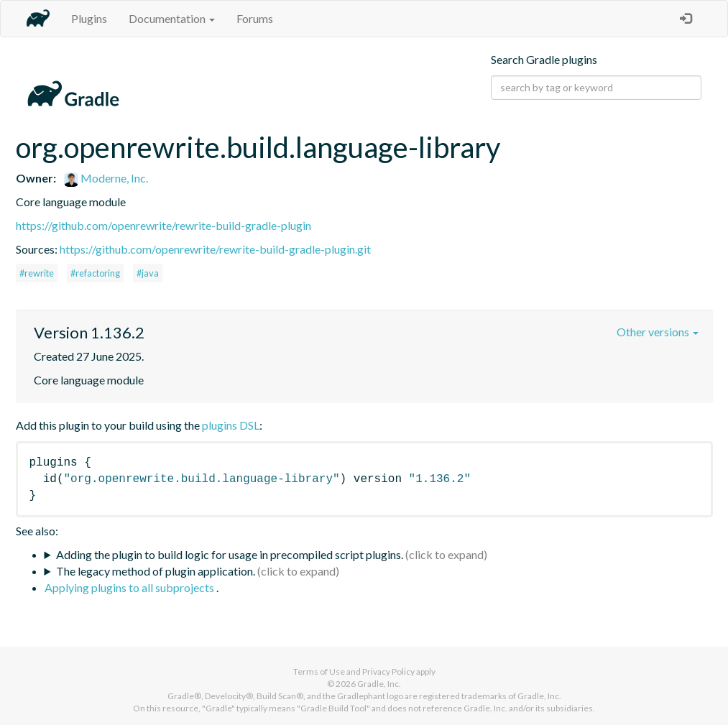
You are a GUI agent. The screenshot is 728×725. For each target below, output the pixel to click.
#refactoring (95, 273)
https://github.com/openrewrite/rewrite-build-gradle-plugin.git (215, 249)
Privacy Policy (388, 671)
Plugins (89, 18)
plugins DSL (231, 425)
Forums (255, 18)
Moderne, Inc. (106, 178)
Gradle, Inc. (379, 684)
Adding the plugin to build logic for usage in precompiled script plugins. (230, 554)
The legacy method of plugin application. (156, 571)
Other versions (658, 332)
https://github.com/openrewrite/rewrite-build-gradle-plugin (163, 225)
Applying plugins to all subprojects (130, 587)
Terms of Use (319, 671)
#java (148, 273)
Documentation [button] (172, 18)
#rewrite (37, 273)
